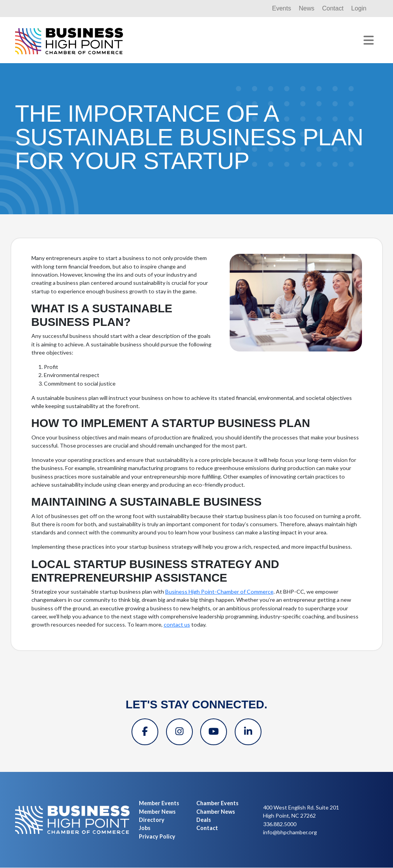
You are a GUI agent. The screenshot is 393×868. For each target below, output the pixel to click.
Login (359, 8)
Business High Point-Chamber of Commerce (219, 592)
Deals (204, 820)
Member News (157, 812)
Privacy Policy (157, 837)
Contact (333, 8)
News (306, 8)
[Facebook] (144, 732)
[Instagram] (179, 732)
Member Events (159, 804)
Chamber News (216, 812)
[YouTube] (214, 732)
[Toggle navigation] (369, 40)
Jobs (145, 828)
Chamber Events (217, 804)
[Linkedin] (249, 732)
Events (281, 8)
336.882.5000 (280, 824)
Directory (152, 820)
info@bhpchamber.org (290, 833)
